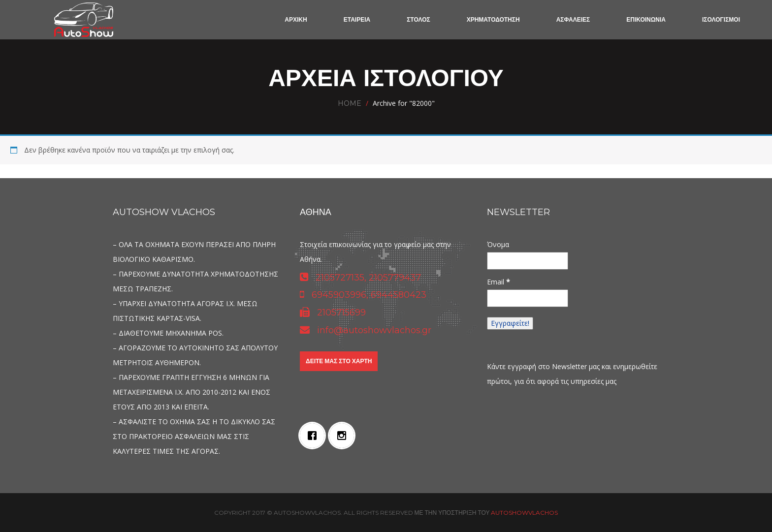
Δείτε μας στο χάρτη (339, 361)
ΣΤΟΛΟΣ (418, 19)
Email (499, 282)
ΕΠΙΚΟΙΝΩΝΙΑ (646, 19)
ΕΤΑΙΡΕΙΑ (357, 19)
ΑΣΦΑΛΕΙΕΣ (573, 19)
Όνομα (498, 244)
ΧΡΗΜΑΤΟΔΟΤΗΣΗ (493, 19)
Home (350, 103)
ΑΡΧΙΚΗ (296, 19)
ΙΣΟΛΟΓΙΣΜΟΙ (721, 19)
